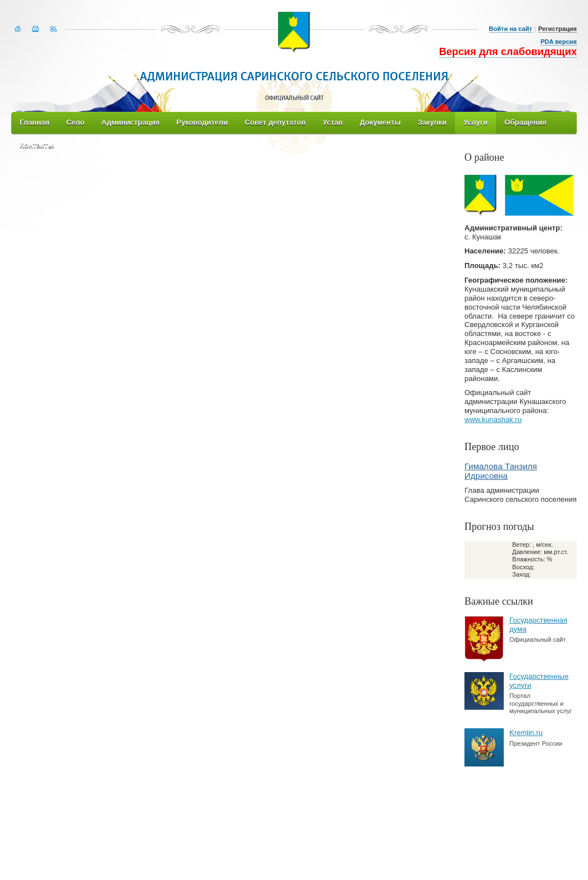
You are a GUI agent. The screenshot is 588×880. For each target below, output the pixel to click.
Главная (35, 122)
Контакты (37, 145)
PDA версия (559, 42)
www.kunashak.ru (493, 419)
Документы (380, 122)
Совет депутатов (275, 122)
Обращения (525, 122)
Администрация (131, 122)
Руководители (202, 122)
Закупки (432, 122)
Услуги (475, 122)
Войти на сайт (511, 29)
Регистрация (557, 29)
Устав (332, 122)
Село (76, 122)
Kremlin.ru (526, 732)
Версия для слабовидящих (508, 52)
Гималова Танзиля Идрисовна (501, 471)
